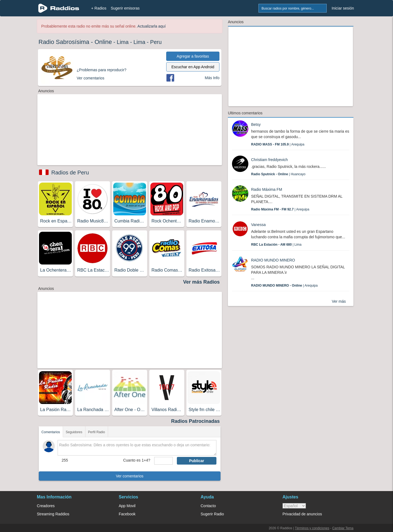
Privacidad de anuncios (302, 514)
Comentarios (51, 432)
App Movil (127, 506)
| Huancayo (278, 174)
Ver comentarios (129, 476)
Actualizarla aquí (152, 26)
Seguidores (74, 432)
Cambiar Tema (343, 528)
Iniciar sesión (343, 8)
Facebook (127, 514)
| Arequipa (278, 144)
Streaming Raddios (53, 514)
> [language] (294, 506)
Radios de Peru (70, 173)
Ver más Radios (201, 282)
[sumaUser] (163, 461)
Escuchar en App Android (193, 67)
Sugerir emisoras (125, 8)
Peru (156, 42)
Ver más (339, 301)
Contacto (208, 506)
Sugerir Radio (212, 514)
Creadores (46, 506)
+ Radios (99, 8)
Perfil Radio (97, 432)
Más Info (212, 78)
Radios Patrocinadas (195, 421)
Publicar (197, 461)
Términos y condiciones (312, 528)
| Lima (276, 245)
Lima (123, 42)
